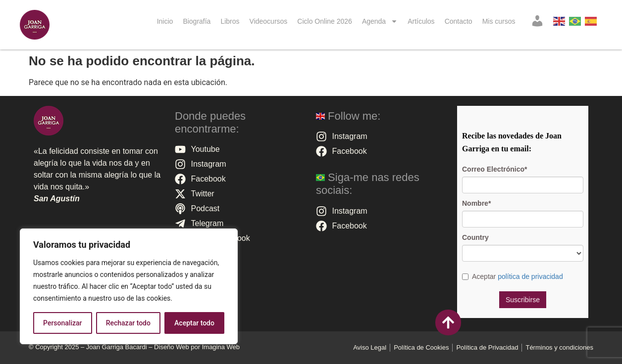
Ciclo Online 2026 (325, 21)
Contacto (459, 21)
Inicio (165, 21)
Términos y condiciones (559, 347)
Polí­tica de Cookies (421, 347)
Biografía (197, 21)
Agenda (380, 21)
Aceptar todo (194, 323)
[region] (129, 286)
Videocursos (269, 21)
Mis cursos (499, 21)
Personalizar (62, 323)
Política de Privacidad (487, 347)
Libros (230, 21)
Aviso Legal (370, 347)
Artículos (421, 21)
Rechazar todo (128, 323)
